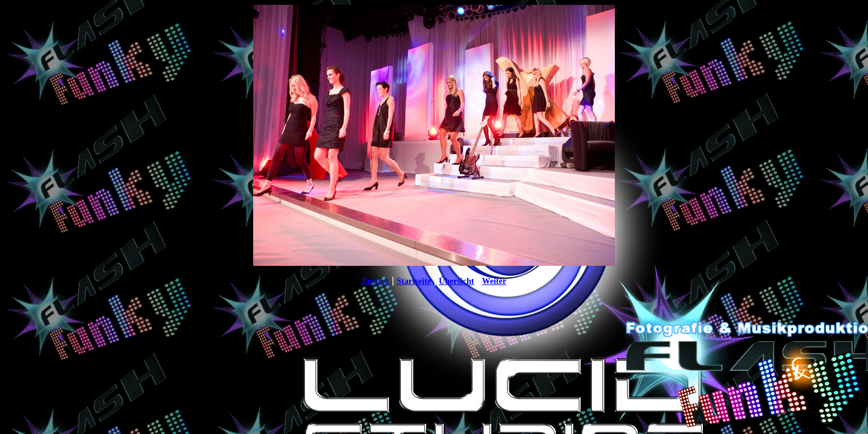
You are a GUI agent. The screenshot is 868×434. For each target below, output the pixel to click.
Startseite (414, 281)
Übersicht (456, 281)
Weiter (494, 281)
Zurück (375, 281)
